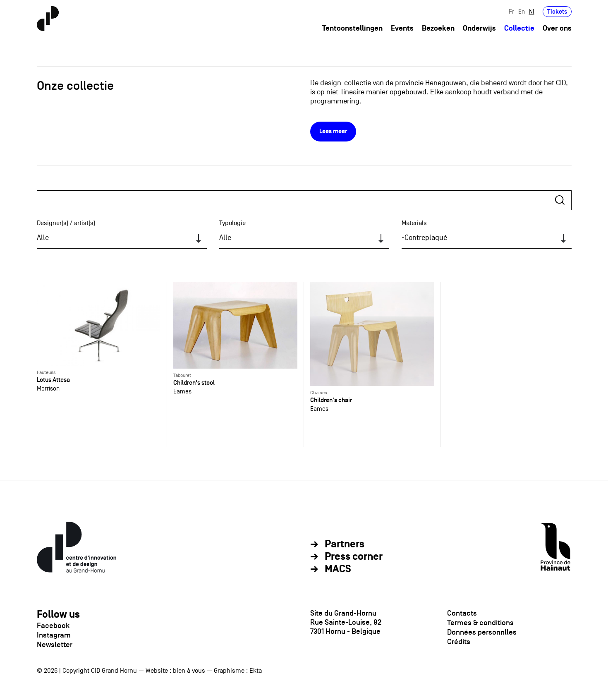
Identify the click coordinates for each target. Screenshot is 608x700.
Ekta (256, 671)
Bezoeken (438, 28)
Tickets (557, 11)
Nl (532, 11)
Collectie (519, 28)
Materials (414, 223)
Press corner (354, 557)
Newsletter (55, 645)
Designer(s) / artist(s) (66, 223)
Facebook (53, 626)
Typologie (232, 223)
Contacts (462, 613)
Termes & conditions (480, 623)
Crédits (459, 642)
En (522, 11)
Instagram (54, 635)
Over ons (557, 28)
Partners (345, 544)
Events (402, 28)
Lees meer (333, 131)
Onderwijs (479, 28)
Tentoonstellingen (352, 28)
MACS (338, 569)
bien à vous (189, 671)
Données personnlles (482, 632)
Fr (511, 11)
